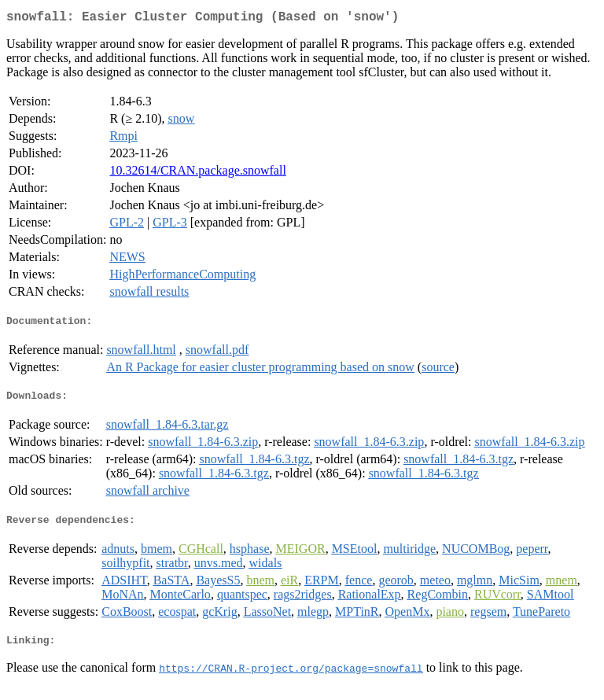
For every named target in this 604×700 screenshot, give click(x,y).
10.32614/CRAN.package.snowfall (197, 173)
